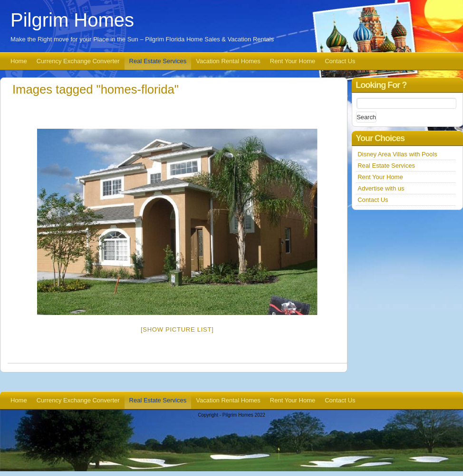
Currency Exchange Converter (78, 61)
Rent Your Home (293, 61)
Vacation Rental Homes (228, 61)
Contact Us (340, 61)
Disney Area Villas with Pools (397, 154)
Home (19, 61)
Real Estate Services (158, 61)
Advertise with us (381, 188)
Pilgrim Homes (72, 20)
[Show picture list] (177, 329)
